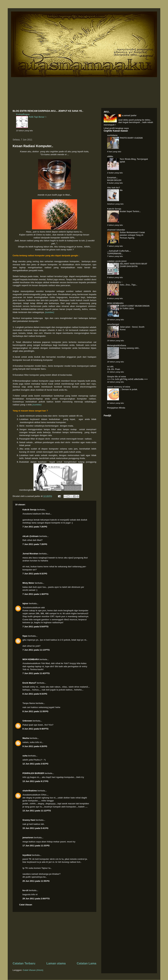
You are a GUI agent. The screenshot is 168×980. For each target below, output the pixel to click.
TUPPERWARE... (115, 254)
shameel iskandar (116, 230)
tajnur (25, 603)
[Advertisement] (54, 937)
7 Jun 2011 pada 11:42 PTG (36, 673)
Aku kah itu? (114, 188)
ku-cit (25, 890)
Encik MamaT (29, 683)
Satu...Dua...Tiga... (128, 285)
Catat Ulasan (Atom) (33, 970)
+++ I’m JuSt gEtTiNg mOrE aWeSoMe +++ (127, 379)
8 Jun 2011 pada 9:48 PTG (36, 729)
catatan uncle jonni (117, 261)
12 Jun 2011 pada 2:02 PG (35, 764)
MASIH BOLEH (114, 180)
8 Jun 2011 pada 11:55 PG (35, 711)
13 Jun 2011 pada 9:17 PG (35, 781)
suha (25, 756)
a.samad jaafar (129, 115)
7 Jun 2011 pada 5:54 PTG (36, 627)
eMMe (110, 156)
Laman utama (56, 963)
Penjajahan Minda (116, 408)
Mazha (26, 738)
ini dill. (110, 367)
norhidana (112, 135)
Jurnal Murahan (30, 554)
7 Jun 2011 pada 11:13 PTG (36, 650)
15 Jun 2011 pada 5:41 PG (35, 828)
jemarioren (28, 838)
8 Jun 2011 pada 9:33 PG (35, 694)
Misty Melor (28, 583)
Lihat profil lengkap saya (116, 128)
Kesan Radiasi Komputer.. (33, 146)
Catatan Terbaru (24, 963)
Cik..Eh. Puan (114, 369)
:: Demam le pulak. (129, 389)
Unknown (27, 721)
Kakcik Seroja (29, 510)
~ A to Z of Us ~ (115, 282)
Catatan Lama (87, 963)
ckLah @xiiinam (31, 536)
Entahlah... (113, 178)
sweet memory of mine (119, 387)
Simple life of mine (117, 377)
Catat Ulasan (26, 905)
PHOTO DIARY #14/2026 (131, 138)
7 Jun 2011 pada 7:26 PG (35, 527)
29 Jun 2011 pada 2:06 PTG (36, 899)
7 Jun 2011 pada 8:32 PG (35, 574)
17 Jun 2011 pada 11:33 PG (36, 846)
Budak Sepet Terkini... (130, 211)
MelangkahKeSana (117, 345)
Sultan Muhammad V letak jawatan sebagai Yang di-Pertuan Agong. (132, 235)
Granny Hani (29, 820)
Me (121, 190)
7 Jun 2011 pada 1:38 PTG (36, 594)
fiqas (25, 636)
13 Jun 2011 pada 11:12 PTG (37, 811)
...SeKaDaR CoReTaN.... (119, 251)
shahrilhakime (30, 791)
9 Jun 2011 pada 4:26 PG (35, 746)
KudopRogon (23, 114)
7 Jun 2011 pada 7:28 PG (35, 544)
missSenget (113, 324)
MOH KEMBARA (31, 659)
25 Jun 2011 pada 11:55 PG (36, 881)
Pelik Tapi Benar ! (37, 117)
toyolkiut (27, 855)
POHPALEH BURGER (33, 773)
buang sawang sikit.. (130, 348)
